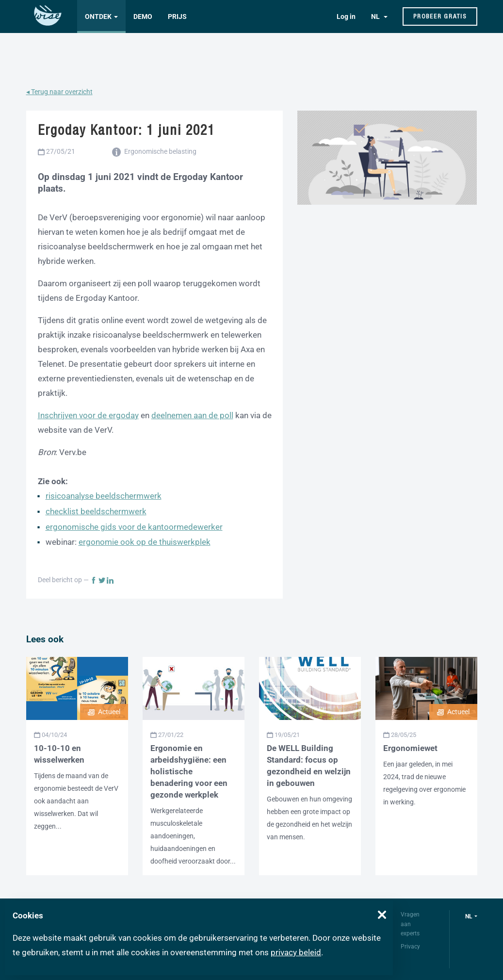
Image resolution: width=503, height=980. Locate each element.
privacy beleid (296, 952)
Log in (346, 16)
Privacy (410, 947)
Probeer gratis (440, 16)
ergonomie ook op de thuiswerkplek (145, 542)
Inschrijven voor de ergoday (88, 415)
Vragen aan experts (410, 924)
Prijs (177, 16)
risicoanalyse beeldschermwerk (104, 496)
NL (376, 16)
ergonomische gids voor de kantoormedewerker (134, 527)
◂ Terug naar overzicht (59, 92)
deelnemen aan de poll (192, 415)
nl (469, 916)
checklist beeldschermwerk (96, 511)
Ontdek (98, 16)
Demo (143, 16)
